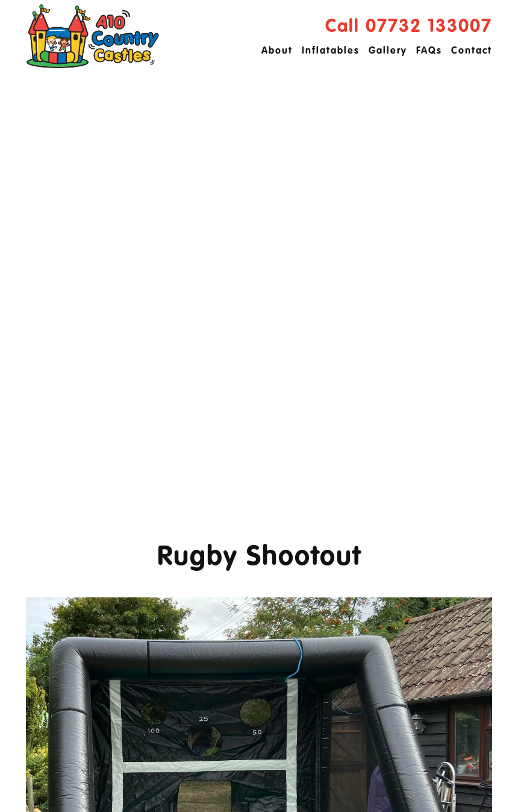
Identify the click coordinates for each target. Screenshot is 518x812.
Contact (472, 51)
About (277, 51)
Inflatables (331, 51)
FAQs (429, 51)
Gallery (388, 51)
